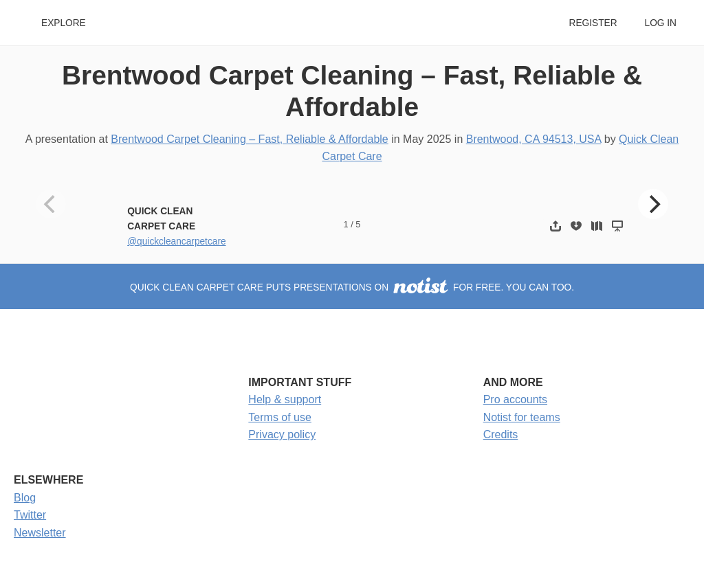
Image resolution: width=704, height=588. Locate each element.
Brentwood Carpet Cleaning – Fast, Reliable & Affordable (250, 139)
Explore (64, 23)
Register (593, 23)
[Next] (653, 204)
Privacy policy (282, 434)
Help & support (285, 399)
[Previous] (51, 204)
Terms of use (280, 417)
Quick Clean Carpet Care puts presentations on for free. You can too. (352, 287)
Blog (25, 498)
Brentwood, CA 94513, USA (534, 139)
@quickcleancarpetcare (176, 241)
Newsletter (40, 533)
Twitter (30, 515)
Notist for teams (522, 417)
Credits (501, 434)
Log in (661, 23)
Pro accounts (515, 399)
